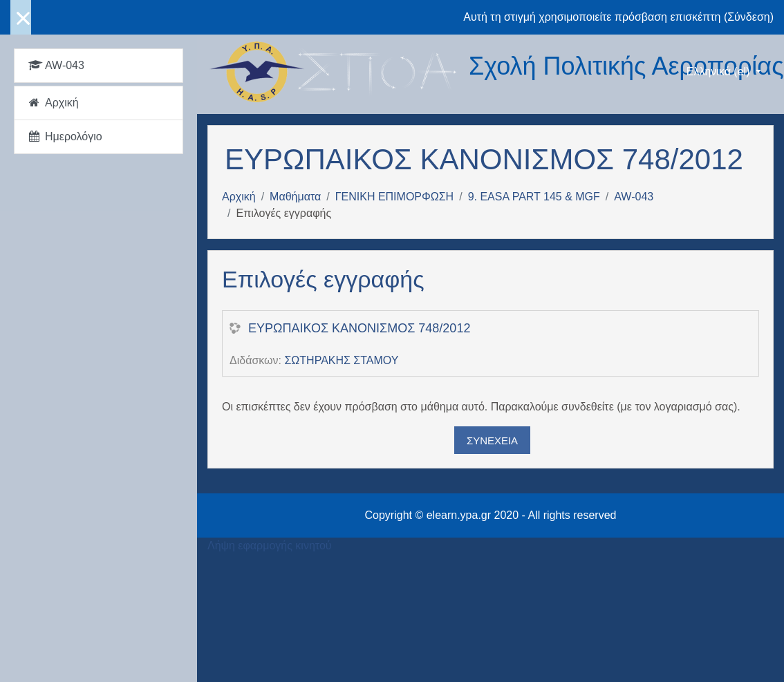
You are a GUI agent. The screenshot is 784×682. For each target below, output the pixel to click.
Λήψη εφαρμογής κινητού (270, 546)
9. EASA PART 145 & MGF (534, 197)
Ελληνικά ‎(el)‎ (720, 72)
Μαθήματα (295, 197)
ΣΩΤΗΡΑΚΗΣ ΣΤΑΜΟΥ (341, 360)
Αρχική (239, 197)
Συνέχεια (492, 441)
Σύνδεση (748, 17)
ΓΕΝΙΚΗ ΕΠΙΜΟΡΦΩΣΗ (394, 197)
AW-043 (634, 197)
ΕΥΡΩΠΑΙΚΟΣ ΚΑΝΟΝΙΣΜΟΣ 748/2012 (359, 328)
